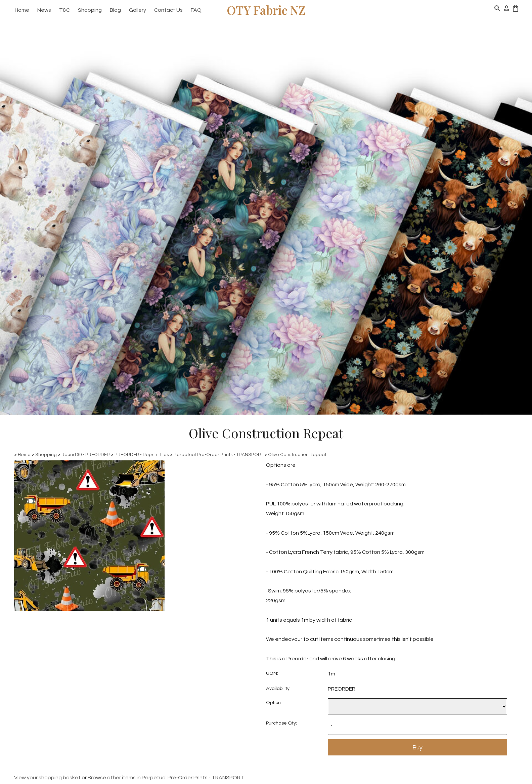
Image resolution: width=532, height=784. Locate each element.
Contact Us (168, 10)
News (44, 10)
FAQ (196, 10)
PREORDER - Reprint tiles (142, 455)
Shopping (90, 10)
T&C (64, 10)
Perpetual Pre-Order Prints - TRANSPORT (218, 455)
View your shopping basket (47, 778)
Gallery (138, 10)
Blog (115, 10)
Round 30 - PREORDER (86, 455)
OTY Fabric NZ (266, 10)
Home (22, 10)
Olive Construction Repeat (297, 455)
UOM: (272, 673)
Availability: (278, 688)
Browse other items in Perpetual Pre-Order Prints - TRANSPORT (166, 778)
